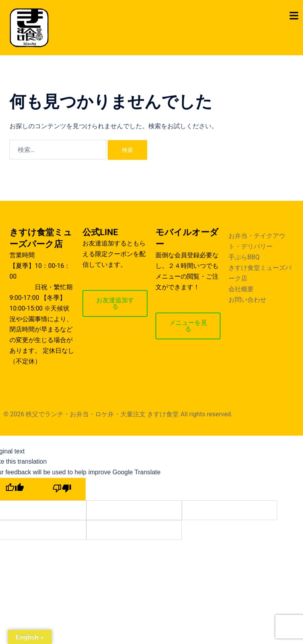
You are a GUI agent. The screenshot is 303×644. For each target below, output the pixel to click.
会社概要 (241, 289)
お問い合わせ (247, 300)
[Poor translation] (62, 489)
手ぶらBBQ (244, 257)
